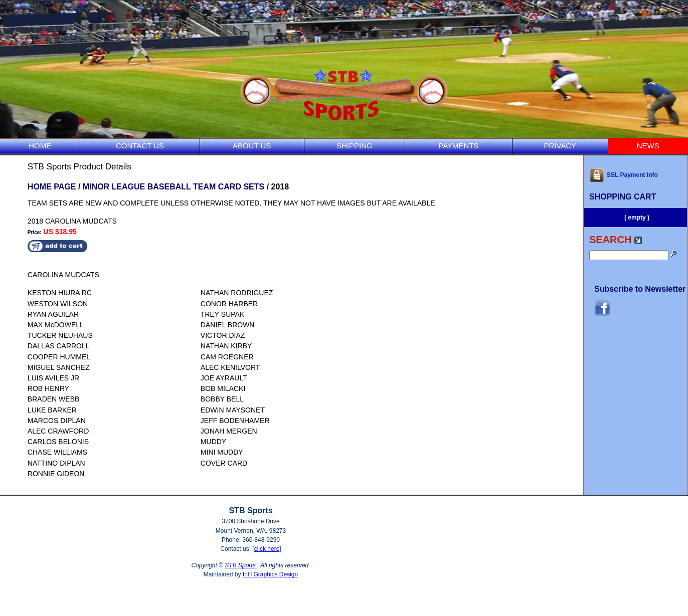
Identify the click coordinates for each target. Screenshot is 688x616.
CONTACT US (140, 146)
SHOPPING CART (623, 197)
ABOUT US (252, 146)
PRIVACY (560, 146)
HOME (40, 146)
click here (267, 549)
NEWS (648, 146)
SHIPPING (355, 146)
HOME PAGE (52, 187)
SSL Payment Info (624, 175)
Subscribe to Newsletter (640, 289)
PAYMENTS (458, 146)
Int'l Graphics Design (270, 574)
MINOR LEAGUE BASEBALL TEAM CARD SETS (174, 187)
